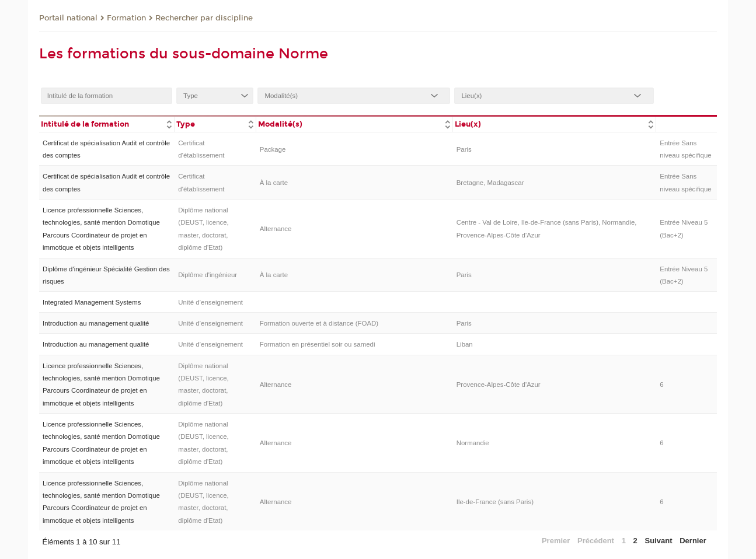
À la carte (274, 183)
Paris (464, 149)
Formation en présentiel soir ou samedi (318, 344)
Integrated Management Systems (92, 302)
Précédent (596, 541)
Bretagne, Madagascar (490, 183)
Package (273, 149)
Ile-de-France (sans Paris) (495, 502)
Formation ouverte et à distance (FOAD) (319, 323)
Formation (126, 18)
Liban (465, 344)
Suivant (659, 541)
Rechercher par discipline (204, 18)
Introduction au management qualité (96, 323)
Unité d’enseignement (210, 302)
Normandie (473, 443)
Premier (556, 541)
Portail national (68, 18)
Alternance (276, 229)
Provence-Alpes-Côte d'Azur (499, 385)
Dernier (693, 541)
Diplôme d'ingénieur (208, 275)
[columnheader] (107, 123)
